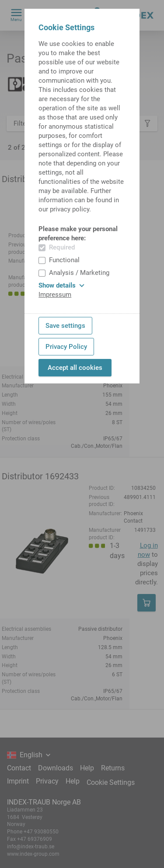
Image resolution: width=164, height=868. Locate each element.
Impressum (55, 295)
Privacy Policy (66, 347)
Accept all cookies (75, 368)
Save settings (65, 326)
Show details (61, 285)
